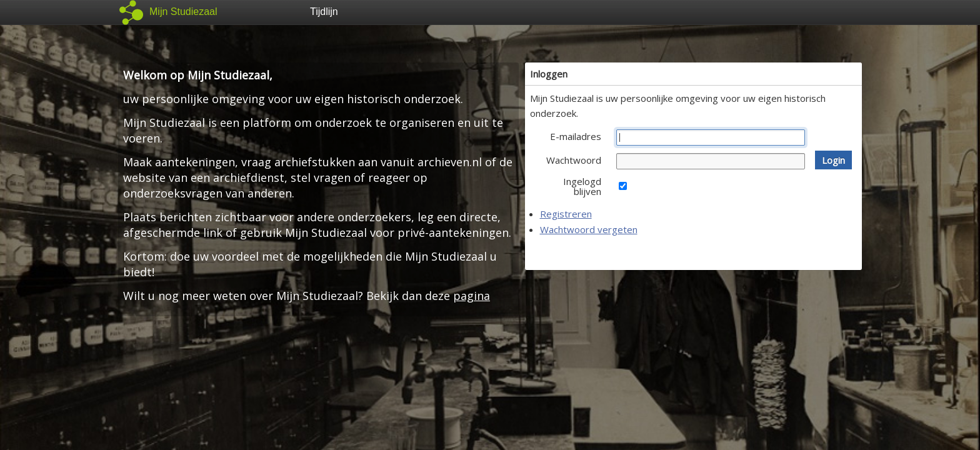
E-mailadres (576, 136)
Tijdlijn (324, 12)
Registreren (566, 214)
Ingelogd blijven (582, 186)
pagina (472, 296)
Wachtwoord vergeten (589, 229)
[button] (833, 160)
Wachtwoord (574, 160)
